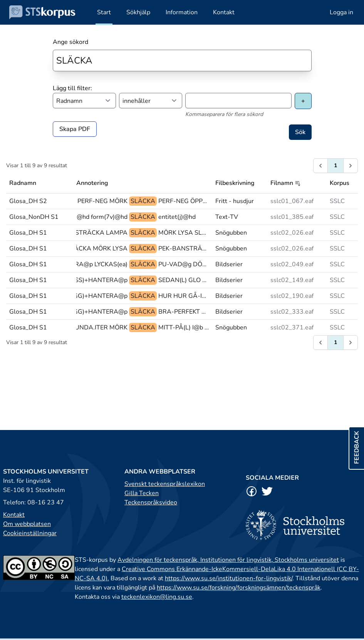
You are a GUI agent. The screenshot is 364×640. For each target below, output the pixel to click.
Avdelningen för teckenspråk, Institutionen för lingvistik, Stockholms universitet (228, 560)
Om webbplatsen (27, 524)
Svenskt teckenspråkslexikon (165, 484)
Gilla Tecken (142, 493)
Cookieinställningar (30, 533)
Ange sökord (70, 42)
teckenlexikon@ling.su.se (157, 597)
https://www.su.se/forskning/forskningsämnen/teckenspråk (239, 588)
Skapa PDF (75, 129)
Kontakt (14, 515)
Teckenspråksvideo (151, 502)
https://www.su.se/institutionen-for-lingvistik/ (229, 578)
